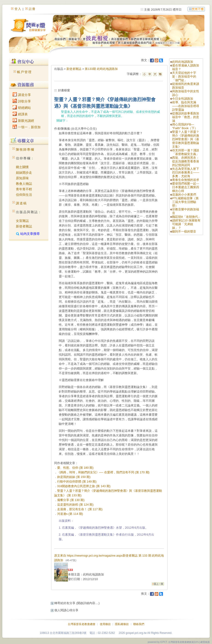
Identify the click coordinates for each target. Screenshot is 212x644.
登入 (18, 9)
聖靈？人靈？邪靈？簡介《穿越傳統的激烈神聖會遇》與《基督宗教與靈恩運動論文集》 (186, 139)
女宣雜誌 (22, 221)
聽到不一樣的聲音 (184, 231)
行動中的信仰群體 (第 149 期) (77, 482)
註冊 (32, 9)
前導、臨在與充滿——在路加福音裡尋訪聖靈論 (186, 106)
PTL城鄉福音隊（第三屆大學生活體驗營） (185, 202)
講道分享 (22, 95)
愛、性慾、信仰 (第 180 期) (75, 468)
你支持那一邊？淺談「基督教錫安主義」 (186, 152)
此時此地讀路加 (183, 62)
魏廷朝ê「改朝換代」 (186, 217)
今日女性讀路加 (183, 99)
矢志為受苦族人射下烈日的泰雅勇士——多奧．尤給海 (186, 172)
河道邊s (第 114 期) (70, 514)
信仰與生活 (24, 195)
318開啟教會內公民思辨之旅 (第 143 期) (84, 486)
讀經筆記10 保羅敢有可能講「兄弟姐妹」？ (186, 224)
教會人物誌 (24, 184)
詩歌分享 (22, 101)
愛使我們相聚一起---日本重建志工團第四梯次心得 (186, 187)
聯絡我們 (139, 624)
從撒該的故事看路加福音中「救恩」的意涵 (186, 117)
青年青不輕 (24, 189)
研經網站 (22, 108)
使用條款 (105, 624)
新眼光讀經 (23, 121)
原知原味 (22, 178)
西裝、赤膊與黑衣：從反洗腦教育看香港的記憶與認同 (186, 161)
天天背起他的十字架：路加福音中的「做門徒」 (184, 76)
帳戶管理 (24, 72)
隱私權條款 (122, 624)
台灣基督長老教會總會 (82, 624)
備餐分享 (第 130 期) (71, 500)
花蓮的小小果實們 (184, 195)
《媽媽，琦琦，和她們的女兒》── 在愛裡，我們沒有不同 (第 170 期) (103, 472)
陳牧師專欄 (25, 149)
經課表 (20, 114)
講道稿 (21, 203)
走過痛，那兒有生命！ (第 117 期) (80, 509)
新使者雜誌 (24, 226)
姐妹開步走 (24, 173)
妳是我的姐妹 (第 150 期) (74, 477)
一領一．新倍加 (26, 127)
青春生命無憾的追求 (186, 180)
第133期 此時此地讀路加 (101, 69)
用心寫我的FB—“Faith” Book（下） (185, 126)
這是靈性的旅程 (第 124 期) (75, 505)
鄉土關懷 (22, 167)
